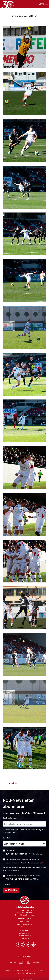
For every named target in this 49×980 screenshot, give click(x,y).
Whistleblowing (29, 973)
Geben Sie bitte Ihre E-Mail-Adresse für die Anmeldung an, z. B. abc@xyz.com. (24, 831)
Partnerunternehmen (18, 879)
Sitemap (20, 970)
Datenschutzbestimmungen (21, 854)
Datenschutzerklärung (34, 970)
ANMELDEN (11, 890)
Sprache (6, 838)
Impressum (11, 970)
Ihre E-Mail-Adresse (10, 818)
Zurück (10, 783)
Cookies (18, 973)
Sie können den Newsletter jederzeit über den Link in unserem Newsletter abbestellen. (24, 869)
